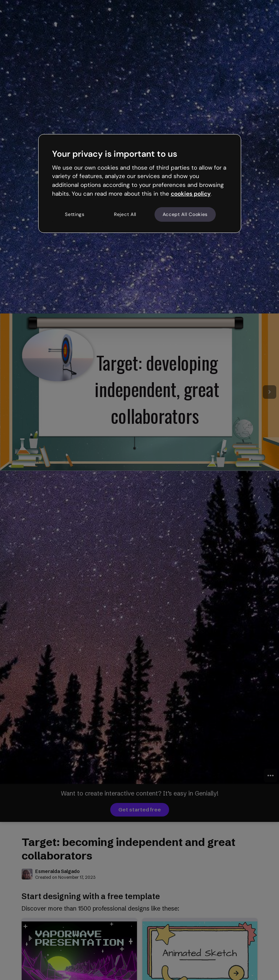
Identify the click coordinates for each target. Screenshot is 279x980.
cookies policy (191, 194)
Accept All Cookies (185, 214)
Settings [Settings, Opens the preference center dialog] (75, 214)
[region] (140, 183)
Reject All (125, 214)
